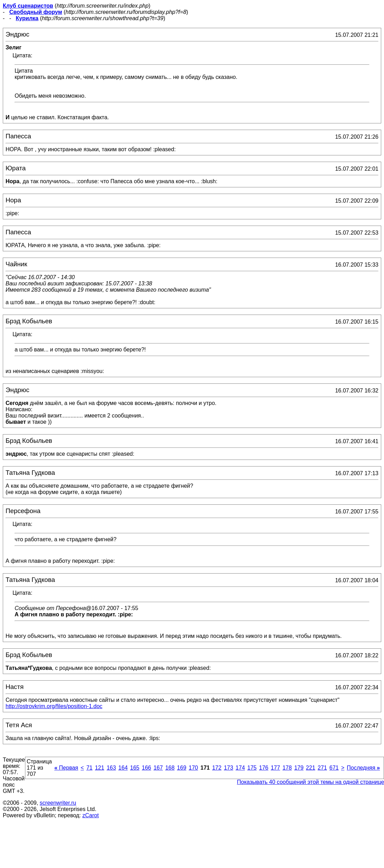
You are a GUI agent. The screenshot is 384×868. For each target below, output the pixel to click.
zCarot (91, 815)
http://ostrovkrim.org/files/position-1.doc (54, 706)
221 (311, 768)
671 (334, 768)
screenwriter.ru (58, 803)
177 (275, 768)
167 (158, 768)
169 (182, 768)
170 (194, 768)
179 (299, 768)
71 (89, 768)
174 (240, 768)
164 (123, 768)
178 (287, 768)
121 (100, 768)
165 (135, 768)
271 (322, 768)
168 (170, 768)
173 (229, 768)
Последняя (363, 768)
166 (147, 768)
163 (111, 768)
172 (217, 768)
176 (264, 768)
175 (252, 768)
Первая (66, 768)
